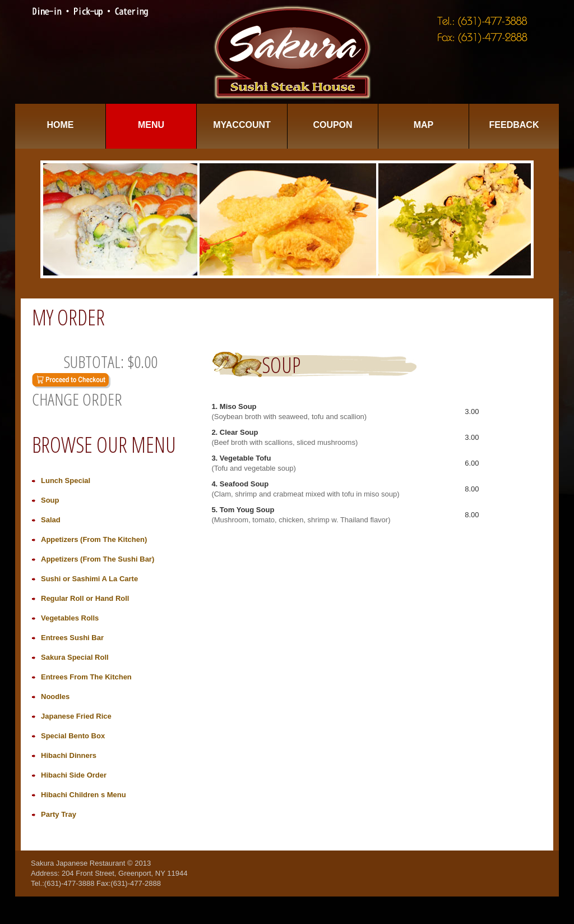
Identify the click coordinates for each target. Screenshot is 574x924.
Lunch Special (66, 481)
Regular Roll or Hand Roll (85, 598)
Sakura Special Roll (75, 657)
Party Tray (59, 814)
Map (424, 125)
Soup (50, 500)
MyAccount (242, 125)
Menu (151, 125)
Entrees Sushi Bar (72, 638)
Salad (51, 520)
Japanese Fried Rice (76, 716)
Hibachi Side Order (74, 775)
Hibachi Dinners (69, 755)
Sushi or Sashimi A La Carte (89, 579)
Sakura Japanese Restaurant (78, 863)
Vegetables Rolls (70, 618)
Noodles (55, 697)
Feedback (514, 125)
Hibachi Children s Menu (84, 795)
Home (61, 125)
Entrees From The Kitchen (86, 677)
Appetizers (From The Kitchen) (94, 539)
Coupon (332, 125)
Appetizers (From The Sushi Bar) (98, 559)
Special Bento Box (73, 736)
